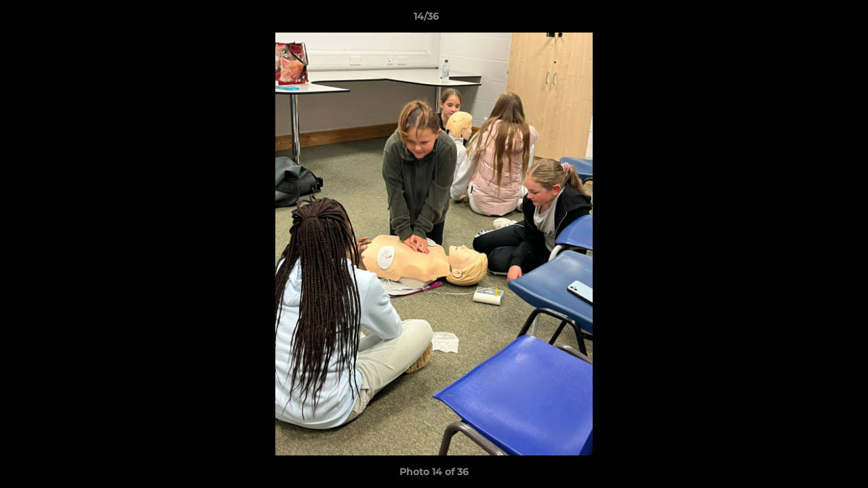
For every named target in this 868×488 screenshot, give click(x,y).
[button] (811, 20)
